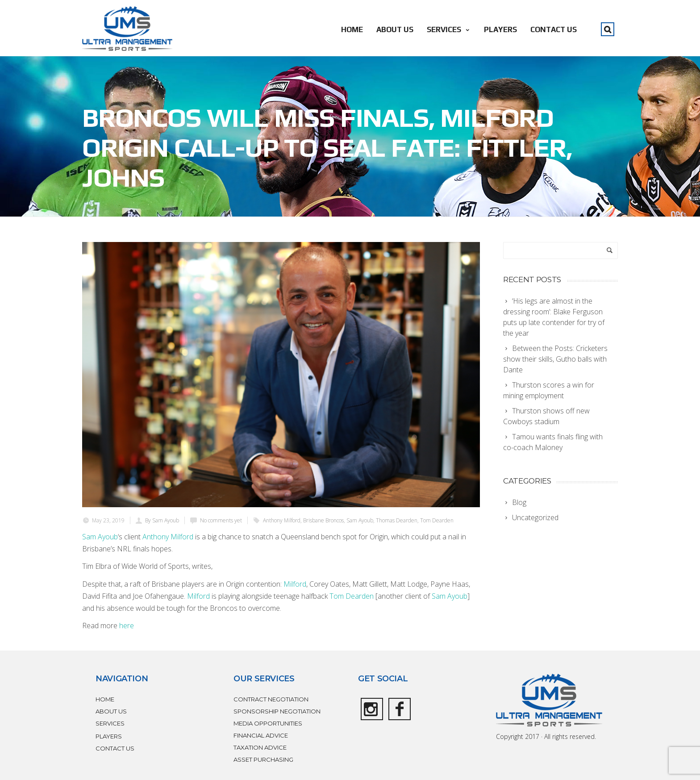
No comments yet (221, 520)
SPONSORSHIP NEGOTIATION (277, 711)
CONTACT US (554, 29)
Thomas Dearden (397, 520)
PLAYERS (500, 29)
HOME (352, 29)
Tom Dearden (437, 520)
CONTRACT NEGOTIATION (271, 699)
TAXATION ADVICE (260, 747)
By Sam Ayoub (162, 520)
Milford (295, 584)
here (127, 626)
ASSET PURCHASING (263, 759)
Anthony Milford (282, 520)
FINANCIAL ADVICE (261, 735)
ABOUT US (395, 29)
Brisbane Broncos (323, 520)
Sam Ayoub (360, 520)
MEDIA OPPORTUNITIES (268, 723)
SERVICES (449, 29)
